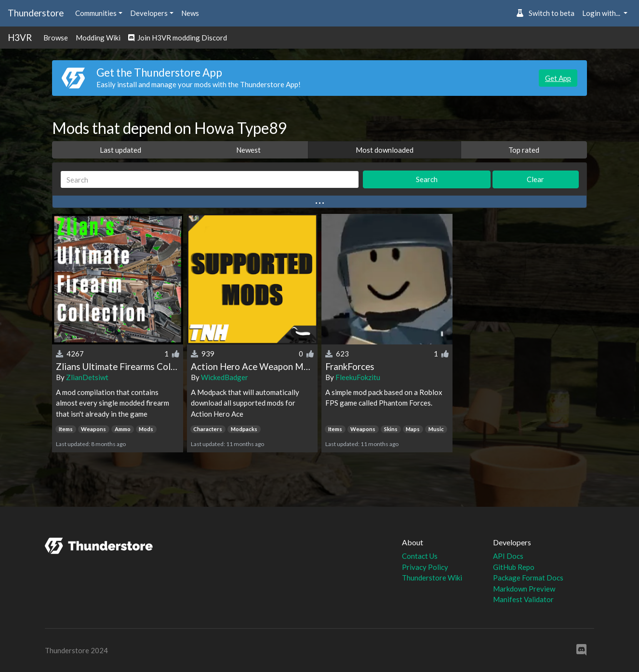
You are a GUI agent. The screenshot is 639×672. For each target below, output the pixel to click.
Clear (535, 179)
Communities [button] (96, 13)
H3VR (20, 37)
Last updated (120, 150)
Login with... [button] (602, 13)
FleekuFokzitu (358, 377)
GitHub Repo (514, 567)
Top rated (524, 150)
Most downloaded (385, 150)
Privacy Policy (425, 567)
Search (427, 179)
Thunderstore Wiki (432, 578)
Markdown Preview (524, 589)
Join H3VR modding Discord (178, 38)
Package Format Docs (528, 578)
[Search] (210, 179)
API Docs (508, 556)
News (190, 13)
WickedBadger (225, 377)
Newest (248, 150)
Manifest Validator (523, 599)
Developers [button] (149, 13)
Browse (56, 38)
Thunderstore (36, 13)
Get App (558, 78)
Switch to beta (545, 13)
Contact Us (420, 556)
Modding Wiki (98, 38)
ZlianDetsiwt (87, 377)
